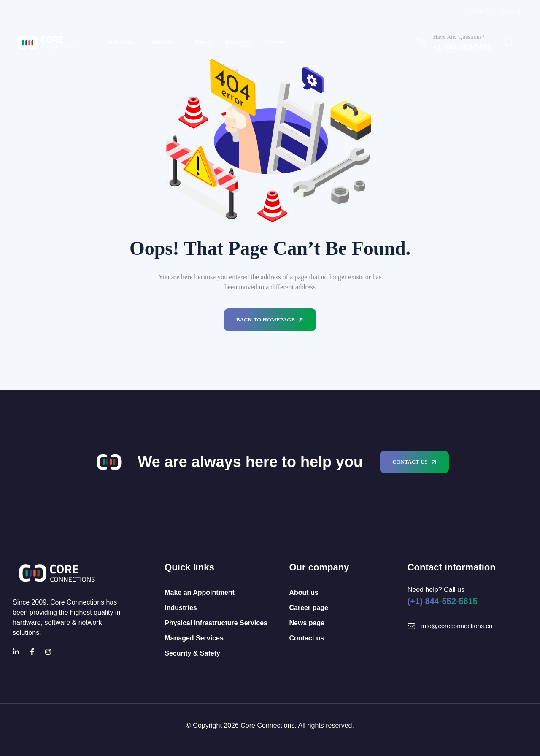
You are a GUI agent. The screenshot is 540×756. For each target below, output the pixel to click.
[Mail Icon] (411, 626)
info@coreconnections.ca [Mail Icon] (457, 626)
